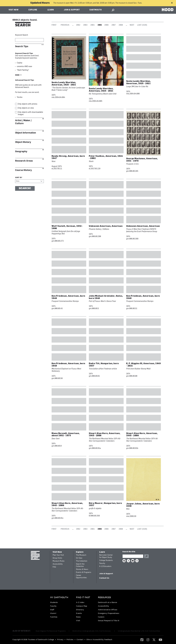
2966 (106, 25)
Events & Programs (84, 572)
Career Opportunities (81, 577)
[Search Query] (133, 556)
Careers (101, 617)
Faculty (102, 563)
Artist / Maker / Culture (23, 122)
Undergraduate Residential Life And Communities (139, 631)
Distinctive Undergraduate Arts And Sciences (92, 631)
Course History (23, 170)
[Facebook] (142, 640)
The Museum (81, 555)
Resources (104, 597)
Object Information (26, 133)
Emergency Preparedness (109, 613)
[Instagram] (148, 640)
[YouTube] (160, 640)
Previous (65, 25)
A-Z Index (80, 602)
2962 (78, 25)
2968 (121, 25)
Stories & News (82, 569)
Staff (52, 610)
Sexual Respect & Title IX (109, 620)
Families (54, 617)
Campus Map (82, 606)
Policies (70, 639)
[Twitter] (154, 640)
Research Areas (24, 161)
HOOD (168, 10)
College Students (106, 560)
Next (132, 25)
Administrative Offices (108, 610)
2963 (85, 25)
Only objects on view (26, 108)
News (78, 617)
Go (146, 556)
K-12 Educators (105, 566)
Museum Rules (59, 561)
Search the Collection (80, 565)
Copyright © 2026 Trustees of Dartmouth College (33, 639)
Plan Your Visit (58, 555)
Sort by (19, 178)
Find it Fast (83, 597)
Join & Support (72, 10)
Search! (25, 188)
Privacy (60, 639)
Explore (33, 10)
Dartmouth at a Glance (107, 602)
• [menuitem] (56, 639)
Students (54, 602)
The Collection (82, 561)
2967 (114, 25)
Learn (51, 10)
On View (79, 558)
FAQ (54, 567)
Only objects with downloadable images (30, 113)
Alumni (53, 613)
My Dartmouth (59, 597)
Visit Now (14, 10)
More (17, 75)
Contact (80, 639)
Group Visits (57, 558)
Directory (80, 610)
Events (79, 613)
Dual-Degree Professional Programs (51, 631)
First (54, 25)
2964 (92, 25)
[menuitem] (60, 608)
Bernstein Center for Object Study (106, 556)
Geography (21, 151)
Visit (78, 620)
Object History (23, 142)
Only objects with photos (28, 104)
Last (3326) (142, 25)
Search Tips (22, 46)
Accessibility (58, 564)
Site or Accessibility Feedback (99, 639)
